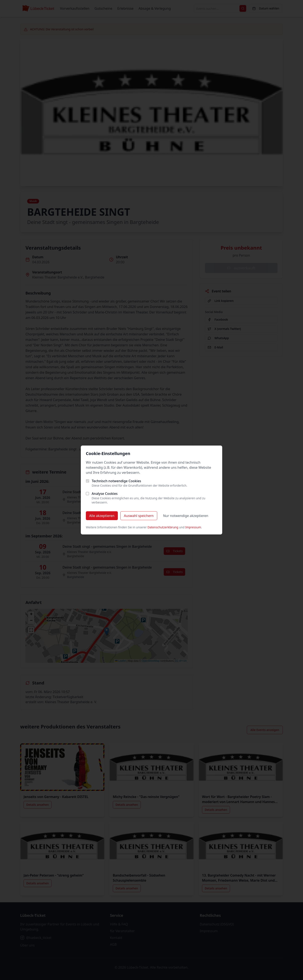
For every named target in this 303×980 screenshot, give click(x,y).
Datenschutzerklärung (163, 527)
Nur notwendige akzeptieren (186, 516)
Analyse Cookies (105, 494)
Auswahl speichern (139, 516)
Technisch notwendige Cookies (116, 481)
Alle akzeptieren (102, 516)
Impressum (193, 527)
